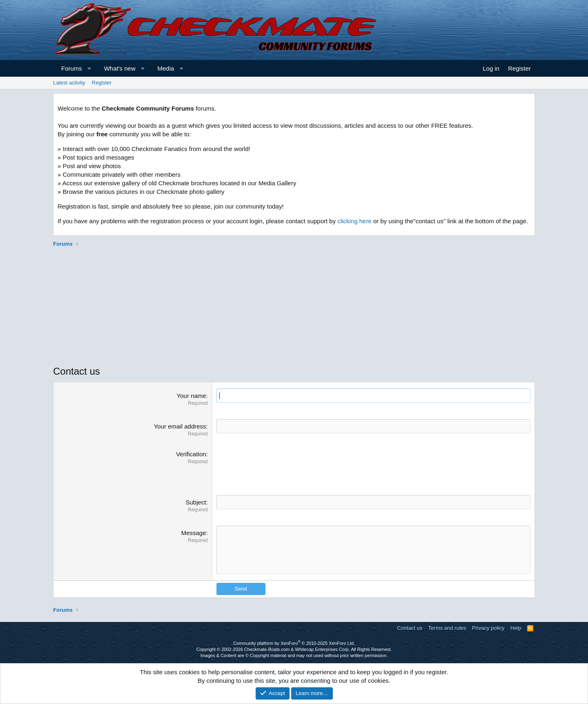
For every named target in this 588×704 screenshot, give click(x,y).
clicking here (354, 221)
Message (194, 533)
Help (516, 628)
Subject (196, 502)
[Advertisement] (294, 307)
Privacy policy (488, 628)
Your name (192, 396)
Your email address (180, 426)
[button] (89, 68)
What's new (120, 68)
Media (166, 68)
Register (102, 83)
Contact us (410, 628)
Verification (191, 454)
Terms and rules (447, 628)
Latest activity (69, 83)
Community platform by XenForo (294, 643)
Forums (72, 68)
